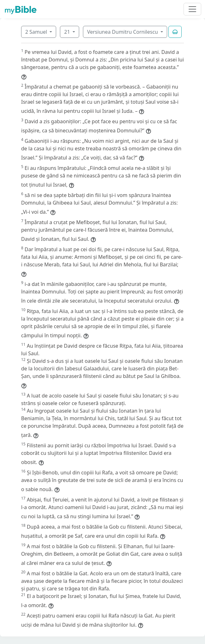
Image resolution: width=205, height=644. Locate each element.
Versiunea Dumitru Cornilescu (123, 32)
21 (67, 32)
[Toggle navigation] (192, 9)
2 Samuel (37, 32)
